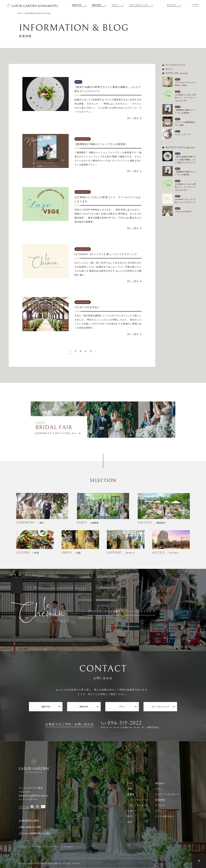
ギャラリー (161, 811)
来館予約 (77, 5)
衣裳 (130, 822)
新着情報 (160, 800)
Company (68, 847)
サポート (132, 811)
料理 (130, 816)
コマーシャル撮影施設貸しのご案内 (35, 833)
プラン (115, 5)
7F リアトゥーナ (139, 800)
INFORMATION (175, 65)
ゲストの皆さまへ (165, 816)
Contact (24, 847)
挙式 (130, 789)
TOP (130, 783)
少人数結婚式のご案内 (29, 820)
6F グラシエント (139, 805)
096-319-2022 (125, 723)
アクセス (171, 5)
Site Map (37, 847)
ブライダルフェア (139, 5)
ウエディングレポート (167, 794)
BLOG (169, 69)
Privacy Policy (53, 847)
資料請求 (97, 5)
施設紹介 (160, 783)
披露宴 (131, 794)
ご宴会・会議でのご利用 (30, 827)
